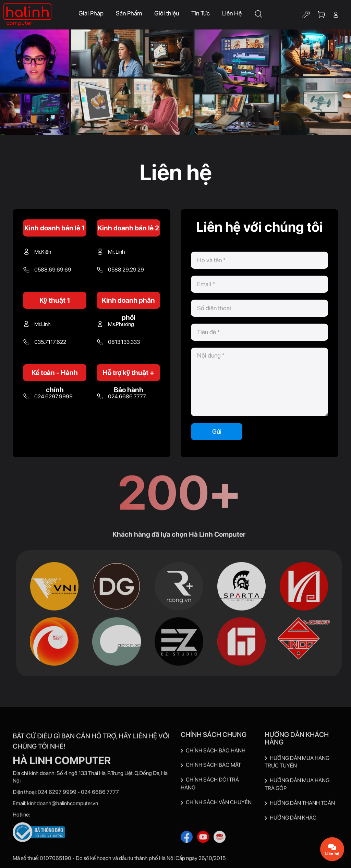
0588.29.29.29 (126, 270)
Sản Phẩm (129, 13)
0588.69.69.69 (53, 270)
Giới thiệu (167, 13)
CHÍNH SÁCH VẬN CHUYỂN (216, 804)
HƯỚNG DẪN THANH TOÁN (300, 805)
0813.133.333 (124, 342)
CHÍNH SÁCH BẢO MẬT (211, 767)
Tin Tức (201, 13)
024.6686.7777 (127, 396)
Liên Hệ (232, 13)
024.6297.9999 (53, 396)
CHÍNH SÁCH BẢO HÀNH (213, 752)
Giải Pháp (91, 13)
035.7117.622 (50, 342)
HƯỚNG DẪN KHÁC (291, 819)
